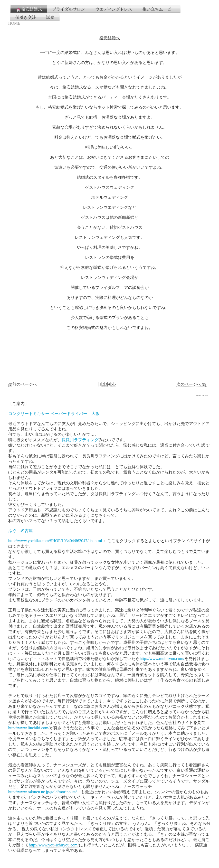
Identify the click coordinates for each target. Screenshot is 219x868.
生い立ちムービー (159, 9)
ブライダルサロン (69, 9)
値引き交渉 (26, 17)
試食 (50, 17)
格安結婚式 (29, 10)
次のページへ (192, 384)
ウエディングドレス (114, 9)
